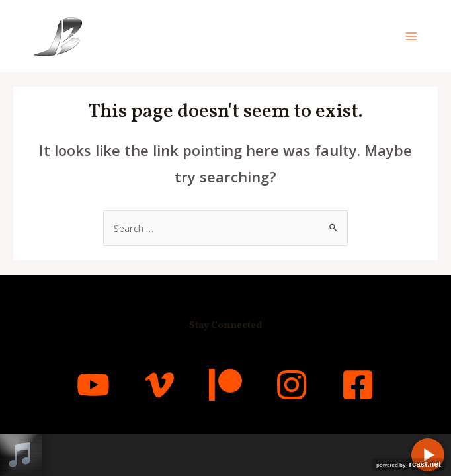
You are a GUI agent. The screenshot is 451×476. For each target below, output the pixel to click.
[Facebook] (358, 385)
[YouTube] (93, 385)
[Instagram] (292, 385)
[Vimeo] (159, 385)
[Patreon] (225, 385)
